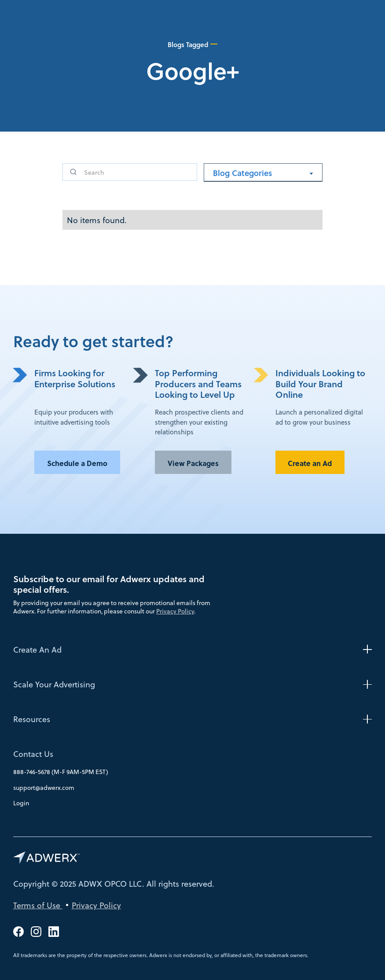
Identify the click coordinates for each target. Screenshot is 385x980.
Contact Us (33, 754)
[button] (263, 173)
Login (21, 803)
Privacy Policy (175, 611)
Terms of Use (38, 905)
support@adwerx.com (44, 787)
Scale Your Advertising (54, 684)
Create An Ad (37, 649)
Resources (32, 719)
